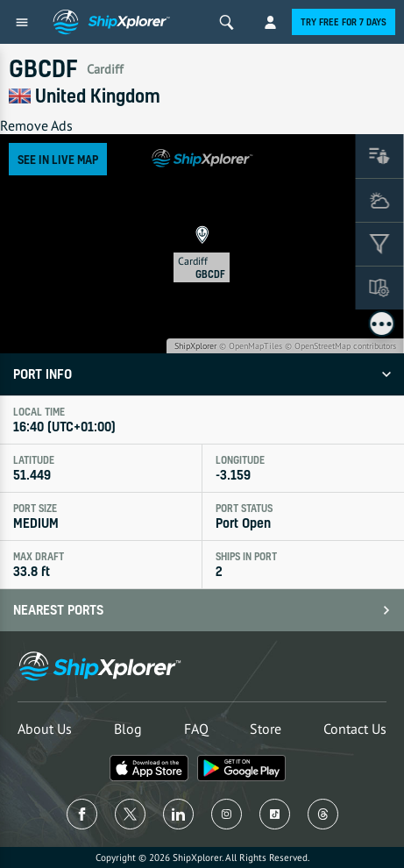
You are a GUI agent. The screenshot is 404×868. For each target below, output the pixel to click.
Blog (128, 729)
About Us (45, 729)
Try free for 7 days (344, 22)
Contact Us (355, 729)
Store (266, 729)
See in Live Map (58, 159)
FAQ (196, 729)
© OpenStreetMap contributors (340, 346)
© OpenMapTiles (251, 346)
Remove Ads (36, 125)
